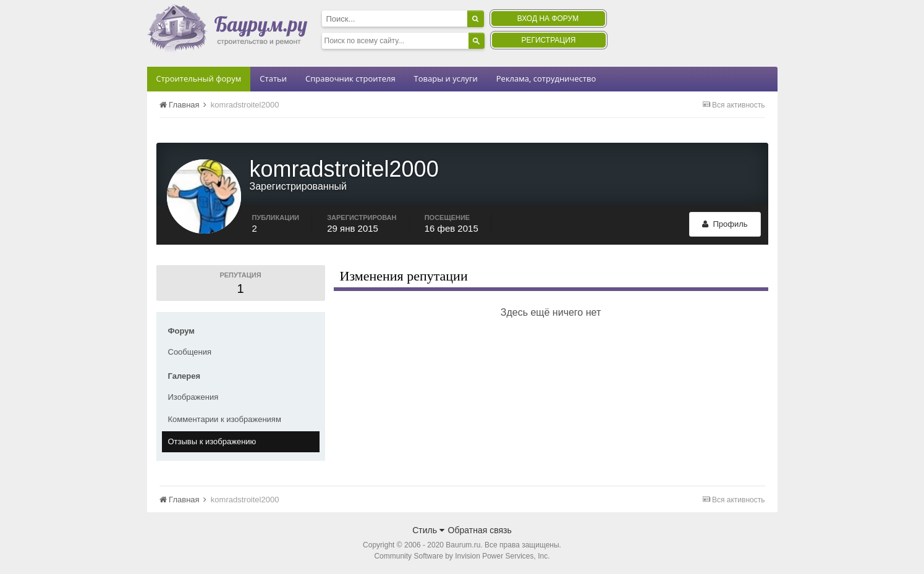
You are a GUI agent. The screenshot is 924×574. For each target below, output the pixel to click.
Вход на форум (548, 19)
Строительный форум (199, 78)
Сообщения (190, 352)
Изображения (193, 397)
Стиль (428, 530)
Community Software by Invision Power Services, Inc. (462, 556)
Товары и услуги (446, 78)
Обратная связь (480, 530)
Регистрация (548, 40)
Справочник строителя (350, 78)
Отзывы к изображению (212, 441)
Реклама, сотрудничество (546, 78)
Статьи (273, 78)
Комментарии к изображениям (225, 419)
